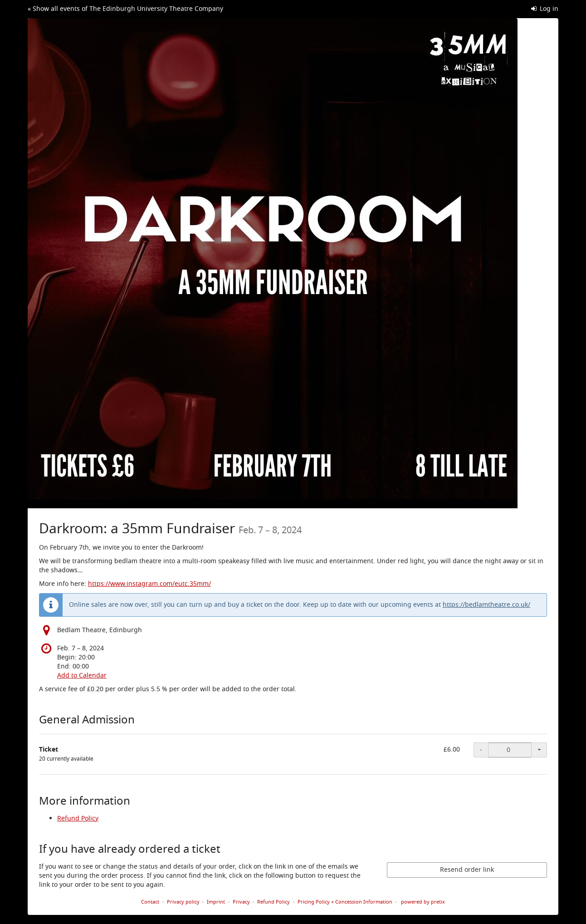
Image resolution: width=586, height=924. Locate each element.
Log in (545, 9)
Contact (150, 902)
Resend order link (467, 870)
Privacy (241, 902)
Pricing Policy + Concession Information (345, 902)
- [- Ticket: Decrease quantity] (481, 750)
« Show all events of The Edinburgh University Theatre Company (125, 9)
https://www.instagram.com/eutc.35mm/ (149, 584)
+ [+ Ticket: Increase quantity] (539, 750)
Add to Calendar (82, 676)
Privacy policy (183, 902)
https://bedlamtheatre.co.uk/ (486, 605)
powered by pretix (423, 902)
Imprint (216, 902)
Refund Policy (78, 818)
